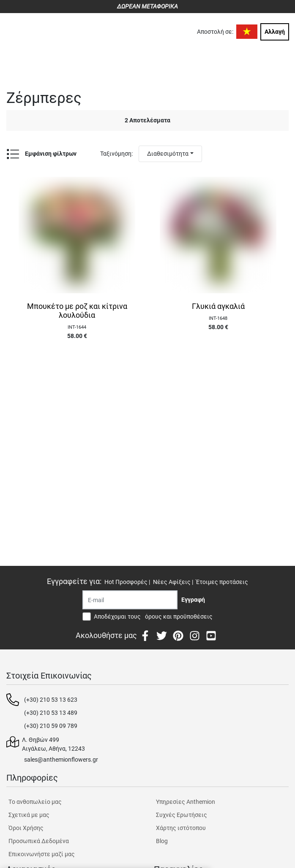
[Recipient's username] (130, 600)
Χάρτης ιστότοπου (181, 828)
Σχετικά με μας (29, 815)
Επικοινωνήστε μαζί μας (42, 854)
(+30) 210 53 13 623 (51, 700)
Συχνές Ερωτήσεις (182, 815)
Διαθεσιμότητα (168, 154)
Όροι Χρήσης (26, 828)
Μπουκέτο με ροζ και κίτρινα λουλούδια (77, 311)
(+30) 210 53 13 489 (51, 713)
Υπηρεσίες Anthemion (186, 802)
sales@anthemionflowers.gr (61, 760)
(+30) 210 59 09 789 (51, 726)
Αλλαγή (275, 32)
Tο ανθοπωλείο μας (35, 802)
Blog (162, 841)
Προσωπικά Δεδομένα (39, 841)
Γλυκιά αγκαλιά (218, 306)
